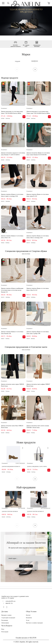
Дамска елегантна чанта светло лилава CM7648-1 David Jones (38, 427)
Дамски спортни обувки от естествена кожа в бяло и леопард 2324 (38, 237)
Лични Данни (5, 623)
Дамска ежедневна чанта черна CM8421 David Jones (37, 467)
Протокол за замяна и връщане (34, 623)
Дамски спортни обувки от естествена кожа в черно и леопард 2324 (12, 195)
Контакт (28, 615)
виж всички (26, 254)
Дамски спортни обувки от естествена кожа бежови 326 (12, 333)
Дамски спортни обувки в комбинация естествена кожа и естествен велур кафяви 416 (12, 511)
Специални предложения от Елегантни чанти (26, 347)
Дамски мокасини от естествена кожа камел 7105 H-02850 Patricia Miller (12, 112)
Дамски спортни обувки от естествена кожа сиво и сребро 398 (38, 333)
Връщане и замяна (6, 615)
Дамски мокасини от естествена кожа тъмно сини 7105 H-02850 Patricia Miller (38, 112)
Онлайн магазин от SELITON (26, 638)
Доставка (5, 612)
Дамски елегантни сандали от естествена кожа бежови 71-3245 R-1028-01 (13, 154)
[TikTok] (11, 607)
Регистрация (5, 632)
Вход (3, 629)
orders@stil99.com (11, 601)
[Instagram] (8, 607)
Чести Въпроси (7, 626)
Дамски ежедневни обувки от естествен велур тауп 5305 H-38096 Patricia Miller (12, 467)
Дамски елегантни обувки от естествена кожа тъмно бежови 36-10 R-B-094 (38, 154)
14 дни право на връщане (8, 618)
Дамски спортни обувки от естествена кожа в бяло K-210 (38, 289)
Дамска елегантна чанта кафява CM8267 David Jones (38, 385)
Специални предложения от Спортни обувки (26, 251)
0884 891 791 (9, 603)
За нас (28, 620)
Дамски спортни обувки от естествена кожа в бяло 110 (12, 237)
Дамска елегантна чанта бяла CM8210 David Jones (12, 427)
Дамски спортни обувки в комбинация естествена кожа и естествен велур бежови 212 (12, 290)
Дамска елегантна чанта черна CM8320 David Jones (12, 385)
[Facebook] (4, 607)
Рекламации (5, 620)
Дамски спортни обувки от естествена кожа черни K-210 (38, 195)
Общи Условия (31, 612)
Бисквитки (29, 618)
